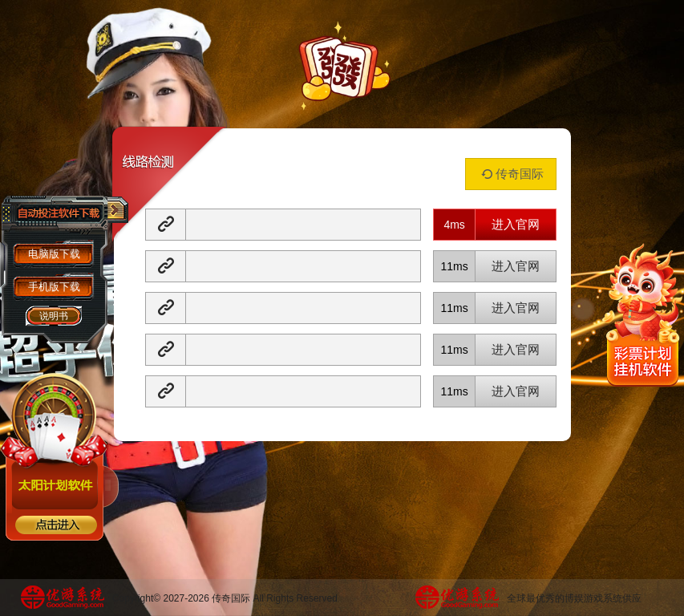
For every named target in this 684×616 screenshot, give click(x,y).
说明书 (54, 316)
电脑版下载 (54, 254)
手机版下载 (54, 287)
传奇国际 (511, 174)
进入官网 (516, 224)
